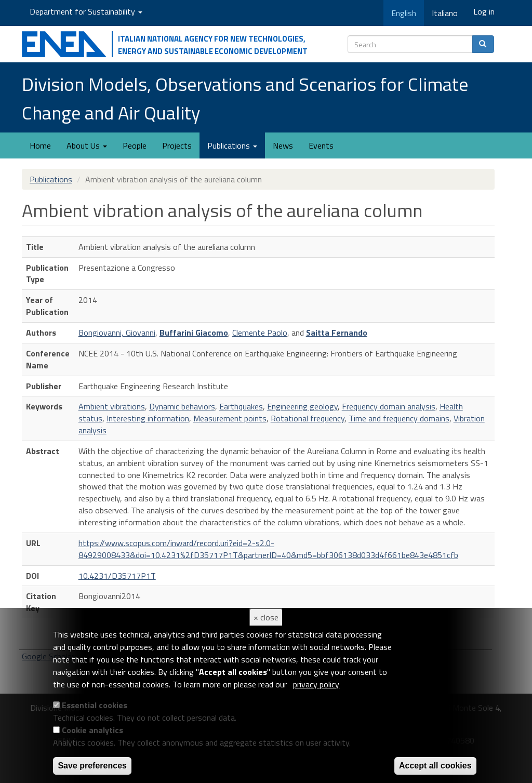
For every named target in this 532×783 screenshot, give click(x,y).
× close (266, 617)
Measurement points (230, 418)
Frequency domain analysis (389, 406)
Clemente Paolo (260, 333)
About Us (87, 145)
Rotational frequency (308, 418)
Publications (232, 145)
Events (321, 145)
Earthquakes (241, 406)
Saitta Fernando (337, 333)
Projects (177, 145)
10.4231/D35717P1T (117, 576)
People (135, 145)
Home (40, 145)
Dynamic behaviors (182, 406)
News (283, 145)
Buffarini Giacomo (194, 333)
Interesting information (148, 418)
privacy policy (316, 684)
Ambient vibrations (112, 406)
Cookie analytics (92, 730)
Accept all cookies (435, 766)
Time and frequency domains (399, 418)
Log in (484, 11)
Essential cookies (95, 705)
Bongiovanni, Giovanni (117, 333)
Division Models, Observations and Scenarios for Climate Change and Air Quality (245, 98)
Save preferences (92, 766)
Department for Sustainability (86, 11)
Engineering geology (302, 406)
